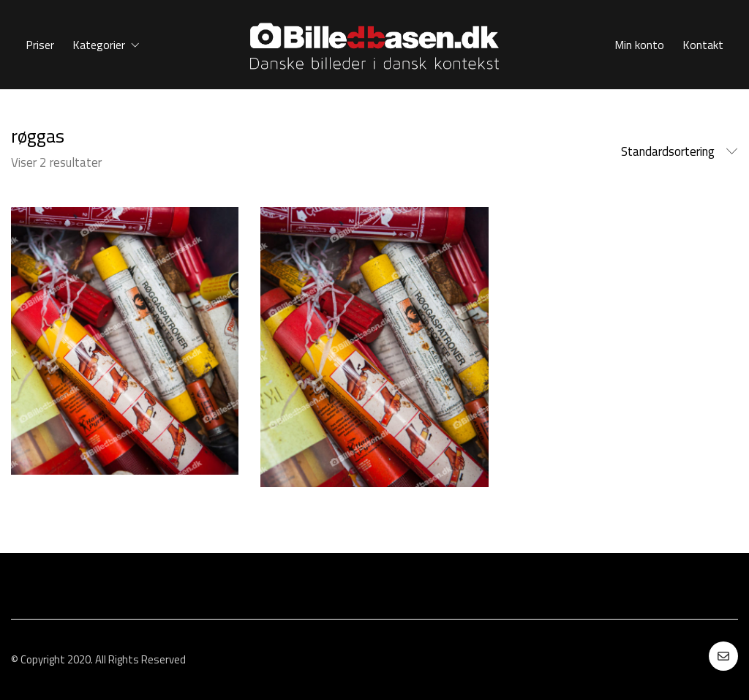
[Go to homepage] (374, 45)
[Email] (723, 656)
